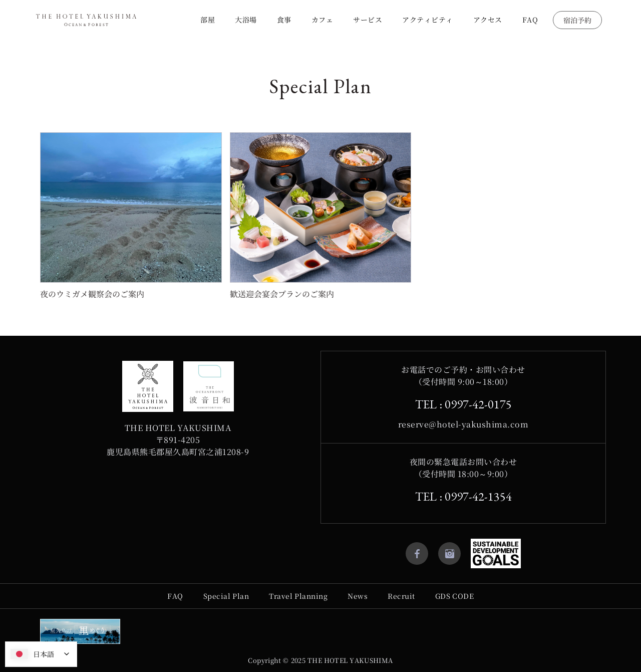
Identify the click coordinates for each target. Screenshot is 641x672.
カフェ (323, 20)
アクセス (488, 20)
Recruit (401, 596)
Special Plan (226, 596)
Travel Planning (298, 596)
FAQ (530, 20)
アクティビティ (428, 20)
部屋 (208, 20)
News (358, 596)
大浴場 (246, 20)
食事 (284, 20)
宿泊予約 (577, 20)
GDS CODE (455, 596)
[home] (86, 20)
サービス (368, 20)
